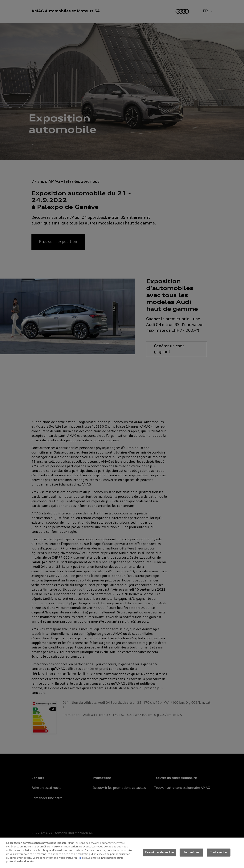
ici (80, 858)
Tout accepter (219, 852)
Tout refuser (192, 852)
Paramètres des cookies (160, 852)
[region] (122, 853)
